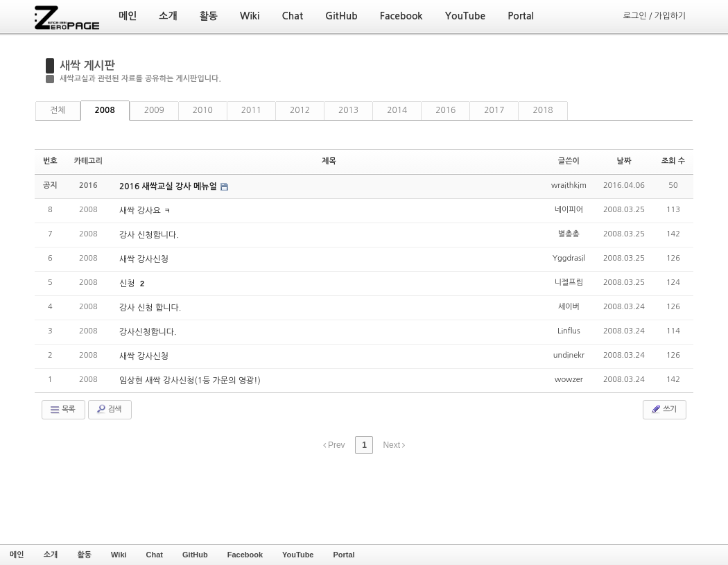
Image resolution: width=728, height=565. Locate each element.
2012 (300, 110)
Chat (155, 555)
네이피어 (569, 210)
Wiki (119, 555)
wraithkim (569, 185)
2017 (494, 110)
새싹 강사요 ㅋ (145, 211)
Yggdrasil (569, 258)
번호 (50, 161)
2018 (543, 110)
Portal (344, 555)
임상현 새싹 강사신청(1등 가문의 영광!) (190, 381)
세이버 (569, 307)
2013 (348, 110)
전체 (58, 110)
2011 (251, 110)
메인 (17, 555)
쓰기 (663, 409)
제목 (329, 161)
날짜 (624, 161)
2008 (105, 110)
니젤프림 (569, 282)
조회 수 (673, 161)
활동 (84, 555)
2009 (154, 110)
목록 (62, 410)
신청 (128, 284)
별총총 (569, 234)
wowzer (569, 380)
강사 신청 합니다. (150, 308)
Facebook (245, 555)
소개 (51, 555)
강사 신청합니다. (149, 235)
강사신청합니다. (148, 332)
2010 (203, 110)
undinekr (569, 355)
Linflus (569, 331)
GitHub (195, 555)
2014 (397, 110)
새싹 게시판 (87, 66)
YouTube (298, 555)
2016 (445, 110)
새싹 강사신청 (144, 259)
